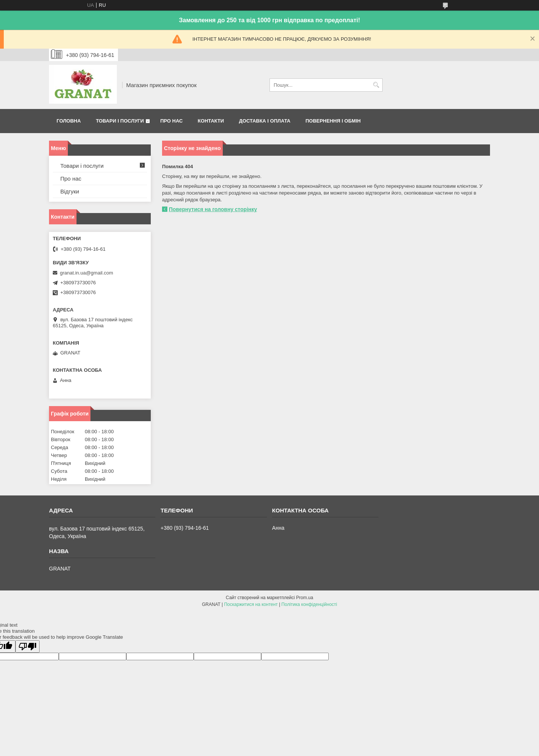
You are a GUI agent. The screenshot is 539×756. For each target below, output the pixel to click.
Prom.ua (305, 598)
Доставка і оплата (265, 121)
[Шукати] (376, 85)
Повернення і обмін (333, 121)
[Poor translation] (28, 646)
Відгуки (70, 191)
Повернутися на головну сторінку (213, 209)
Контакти (211, 121)
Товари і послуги (120, 121)
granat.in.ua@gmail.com (87, 273)
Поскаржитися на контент (251, 604)
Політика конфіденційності (309, 604)
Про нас (171, 121)
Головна (69, 121)
